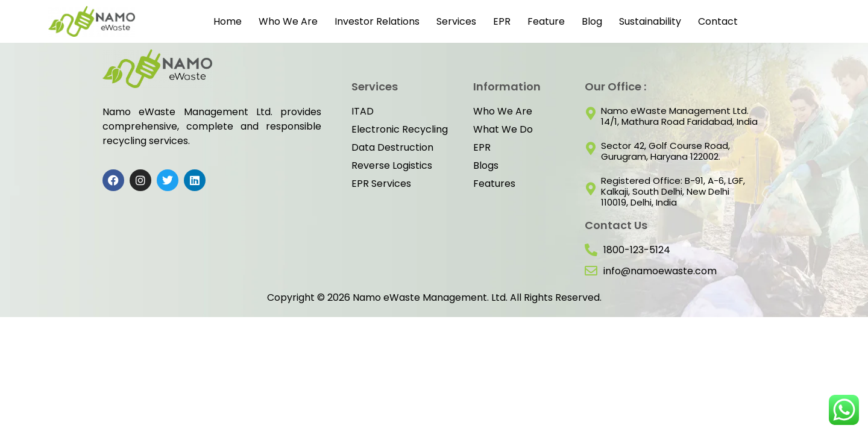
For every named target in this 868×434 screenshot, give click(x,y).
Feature (546, 21)
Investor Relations (377, 21)
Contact (718, 21)
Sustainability (650, 21)
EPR (502, 21)
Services (456, 21)
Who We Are (288, 21)
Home (228, 21)
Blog (592, 21)
